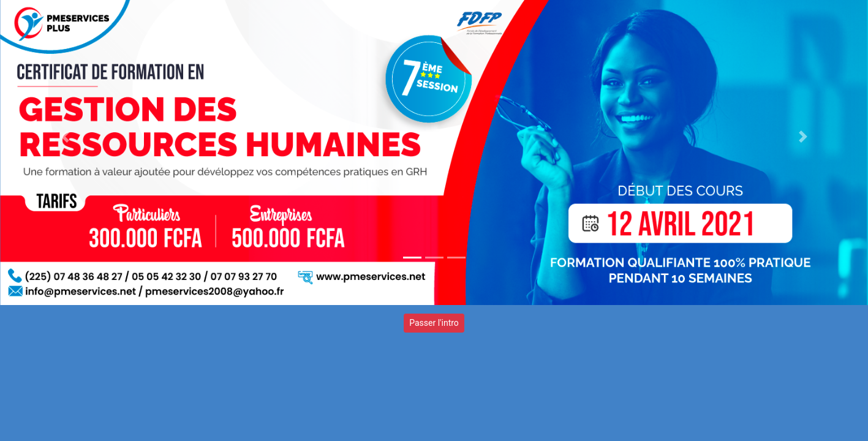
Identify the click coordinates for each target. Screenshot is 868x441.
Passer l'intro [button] (434, 323)
